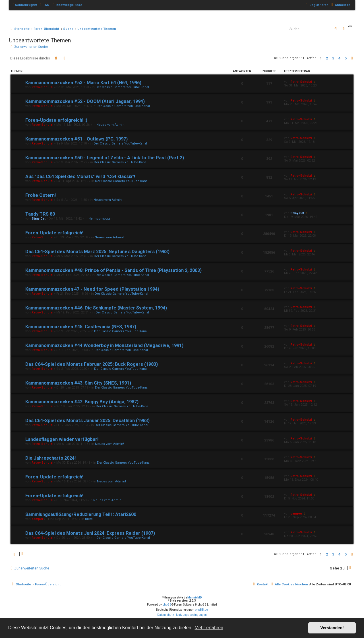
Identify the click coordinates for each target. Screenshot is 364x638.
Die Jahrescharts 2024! (50, 458)
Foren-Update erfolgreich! (54, 233)
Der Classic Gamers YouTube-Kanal (122, 87)
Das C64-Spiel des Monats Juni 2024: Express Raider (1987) (90, 533)
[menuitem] (44, 5)
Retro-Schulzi (42, 87)
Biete (89, 519)
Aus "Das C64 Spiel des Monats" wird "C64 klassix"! (80, 176)
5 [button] (346, 58)
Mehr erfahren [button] (209, 628)
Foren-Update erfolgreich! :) (56, 120)
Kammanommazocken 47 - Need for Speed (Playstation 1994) (92, 289)
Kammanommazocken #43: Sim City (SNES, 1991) (78, 383)
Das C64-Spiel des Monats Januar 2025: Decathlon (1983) (87, 421)
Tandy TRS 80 (40, 214)
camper (37, 519)
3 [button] (333, 58)
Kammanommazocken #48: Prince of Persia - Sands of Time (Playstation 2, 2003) (113, 270)
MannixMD (195, 597)
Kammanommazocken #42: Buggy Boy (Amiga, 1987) (82, 402)
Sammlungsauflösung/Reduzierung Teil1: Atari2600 (81, 514)
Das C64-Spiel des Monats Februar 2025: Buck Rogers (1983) (92, 364)
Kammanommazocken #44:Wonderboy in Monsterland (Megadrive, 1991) (104, 345)
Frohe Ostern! (41, 195)
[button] (352, 58)
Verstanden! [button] (332, 628)
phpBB (167, 605)
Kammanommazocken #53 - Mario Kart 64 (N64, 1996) (83, 83)
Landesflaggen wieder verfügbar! (62, 439)
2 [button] (327, 58)
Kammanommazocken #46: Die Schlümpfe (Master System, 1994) (96, 308)
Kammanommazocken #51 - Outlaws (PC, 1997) (76, 139)
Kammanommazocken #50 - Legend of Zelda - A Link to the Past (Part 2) (105, 158)
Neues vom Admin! (111, 125)
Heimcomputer (100, 219)
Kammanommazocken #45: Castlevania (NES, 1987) (81, 327)
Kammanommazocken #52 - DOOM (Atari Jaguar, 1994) (85, 101)
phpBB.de (201, 610)
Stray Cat (39, 219)
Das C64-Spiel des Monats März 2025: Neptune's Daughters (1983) (97, 252)
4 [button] (339, 58)
